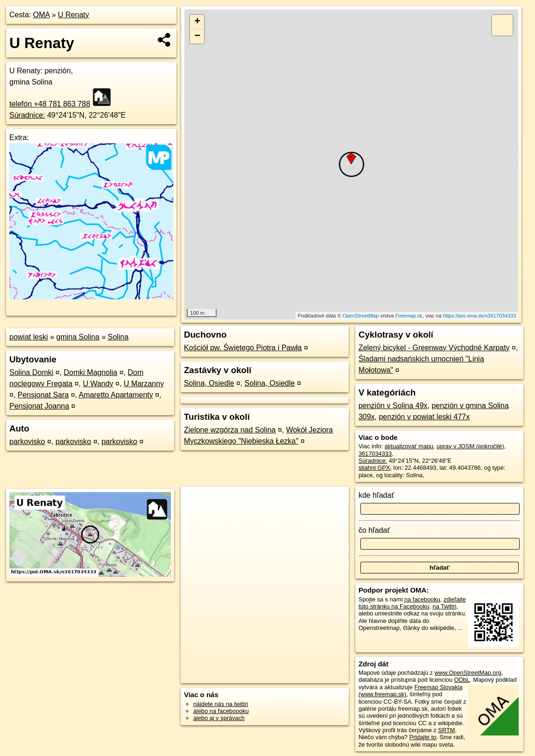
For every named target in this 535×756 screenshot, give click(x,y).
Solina (118, 337)
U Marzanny (144, 384)
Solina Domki (31, 372)
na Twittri (445, 606)
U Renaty (74, 15)
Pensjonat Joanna (39, 406)
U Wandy (98, 384)
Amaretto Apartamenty (116, 395)
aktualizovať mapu (409, 446)
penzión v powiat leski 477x (424, 417)
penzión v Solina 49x (393, 406)
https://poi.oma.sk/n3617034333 (480, 316)
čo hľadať (374, 530)
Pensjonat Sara (43, 395)
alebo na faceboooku (221, 711)
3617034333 (375, 454)
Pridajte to (423, 737)
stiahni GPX (374, 468)
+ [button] (197, 22)
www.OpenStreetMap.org (468, 673)
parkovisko (27, 442)
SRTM (447, 730)
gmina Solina (78, 337)
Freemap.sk (409, 316)
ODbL (462, 680)
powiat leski (29, 337)
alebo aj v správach (219, 718)
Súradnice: (27, 115)
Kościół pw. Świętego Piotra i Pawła (243, 348)
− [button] (197, 36)
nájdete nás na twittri (221, 704)
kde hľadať (377, 495)
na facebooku (422, 599)
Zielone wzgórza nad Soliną (230, 430)
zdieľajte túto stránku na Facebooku (412, 603)
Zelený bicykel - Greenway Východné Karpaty (434, 348)
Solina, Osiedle (209, 383)
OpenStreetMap (361, 316)
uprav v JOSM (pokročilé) (470, 446)
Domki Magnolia (91, 372)
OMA (42, 15)
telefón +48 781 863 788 (50, 104)
